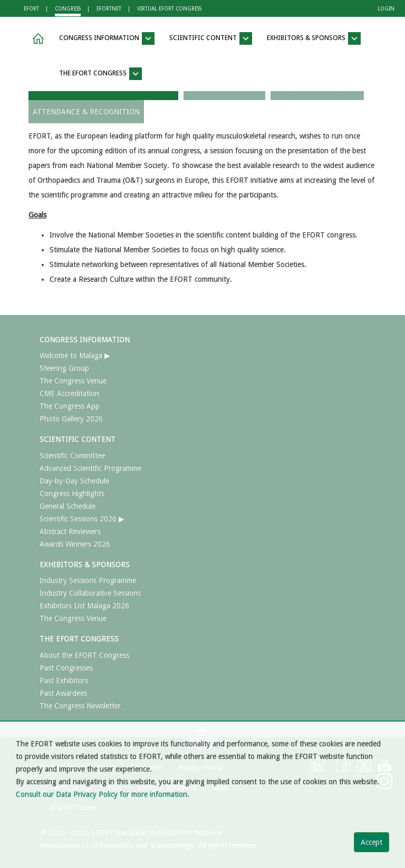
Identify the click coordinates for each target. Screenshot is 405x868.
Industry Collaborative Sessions (90, 593)
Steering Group (64, 368)
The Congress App (70, 406)
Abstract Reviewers (70, 531)
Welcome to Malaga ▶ (75, 356)
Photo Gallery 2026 (71, 419)
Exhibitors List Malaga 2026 (84, 606)
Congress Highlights (72, 494)
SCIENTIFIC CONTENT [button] (211, 38)
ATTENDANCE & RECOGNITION (86, 112)
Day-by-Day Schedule (74, 481)
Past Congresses (66, 668)
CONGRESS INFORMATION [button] (107, 38)
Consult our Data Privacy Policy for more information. (103, 794)
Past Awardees (63, 693)
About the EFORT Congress (84, 655)
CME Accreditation (69, 393)
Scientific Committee (72, 456)
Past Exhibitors (64, 680)
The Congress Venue (73, 381)
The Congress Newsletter (80, 706)
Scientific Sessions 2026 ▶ (82, 519)
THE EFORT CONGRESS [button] (100, 74)
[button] (36, 39)
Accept (372, 842)
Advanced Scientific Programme (90, 468)
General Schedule (67, 506)
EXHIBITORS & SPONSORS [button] (314, 38)
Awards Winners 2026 (75, 544)
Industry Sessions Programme (88, 580)
